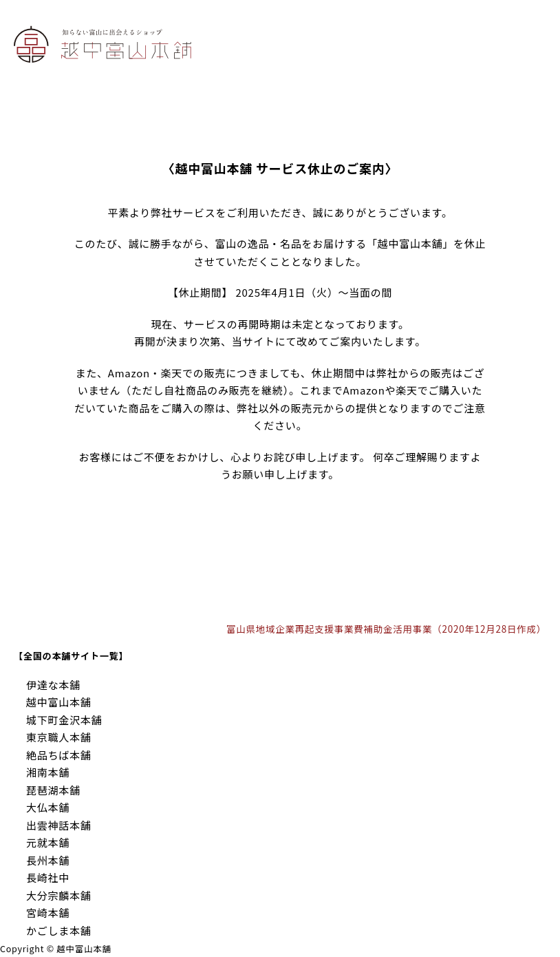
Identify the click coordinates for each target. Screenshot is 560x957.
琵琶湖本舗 (53, 790)
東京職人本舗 (59, 737)
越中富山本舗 (59, 702)
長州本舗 (48, 860)
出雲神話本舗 (59, 825)
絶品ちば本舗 (59, 755)
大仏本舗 (48, 807)
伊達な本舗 (53, 685)
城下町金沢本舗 (64, 720)
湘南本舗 (48, 772)
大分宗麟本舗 (59, 895)
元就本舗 (48, 842)
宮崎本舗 (48, 913)
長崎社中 (48, 877)
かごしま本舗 (59, 930)
